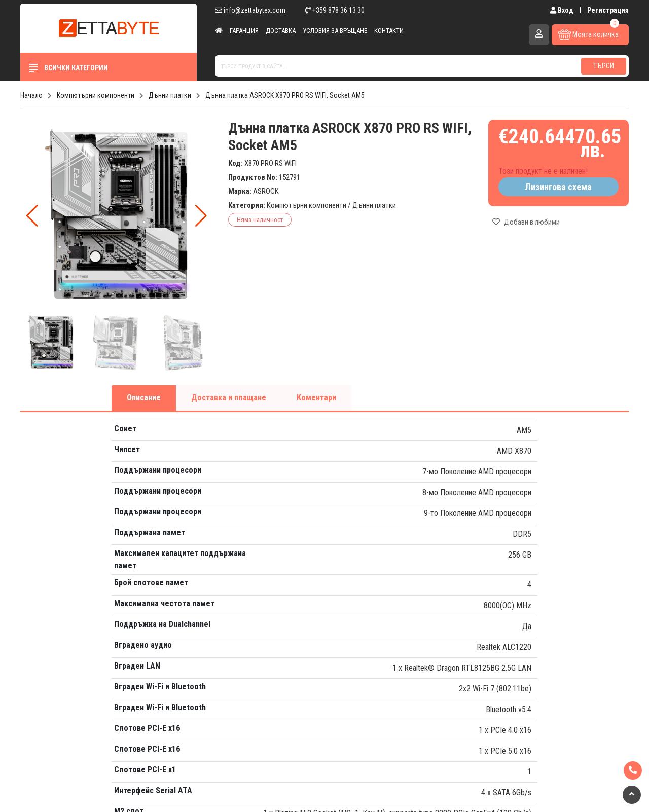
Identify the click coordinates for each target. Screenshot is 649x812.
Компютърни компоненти (307, 205)
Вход (563, 10)
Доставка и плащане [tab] (229, 398)
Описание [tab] (144, 398)
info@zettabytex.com (250, 10)
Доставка (281, 31)
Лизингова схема (558, 187)
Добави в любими (526, 222)
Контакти (389, 31)
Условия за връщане (335, 31)
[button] (201, 216)
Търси (604, 66)
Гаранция (244, 31)
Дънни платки (374, 205)
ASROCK (266, 191)
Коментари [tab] (316, 398)
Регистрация (608, 10)
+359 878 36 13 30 (335, 10)
